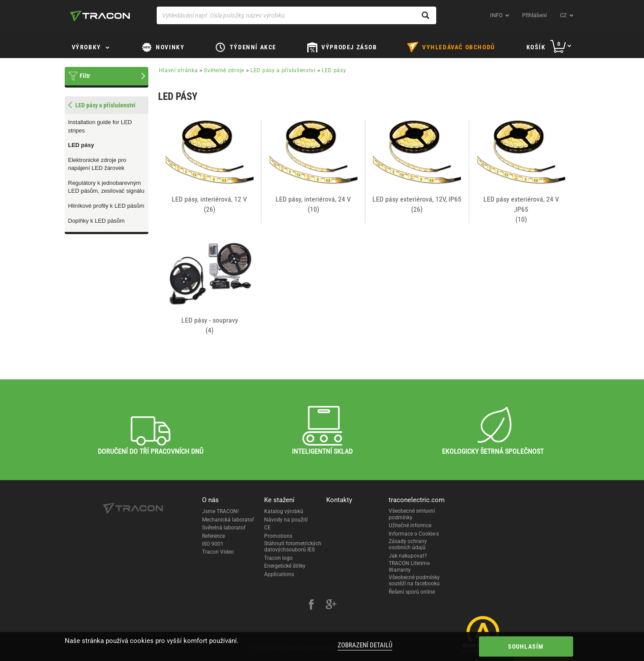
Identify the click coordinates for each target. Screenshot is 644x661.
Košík (536, 47)
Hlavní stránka (178, 70)
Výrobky (86, 47)
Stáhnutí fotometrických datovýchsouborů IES (293, 547)
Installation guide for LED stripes (100, 126)
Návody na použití (286, 520)
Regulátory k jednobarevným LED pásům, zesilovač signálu (106, 187)
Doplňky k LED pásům (97, 221)
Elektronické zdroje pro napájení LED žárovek (97, 164)
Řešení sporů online (412, 592)
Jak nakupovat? (408, 556)
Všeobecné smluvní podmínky (412, 514)
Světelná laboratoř (224, 528)
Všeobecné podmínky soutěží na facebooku (414, 580)
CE (267, 528)
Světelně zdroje (224, 70)
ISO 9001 (213, 544)
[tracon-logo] (100, 16)
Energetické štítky (285, 566)
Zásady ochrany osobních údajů (408, 544)
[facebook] (311, 606)
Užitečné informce (410, 525)
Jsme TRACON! (220, 511)
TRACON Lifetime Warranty (409, 566)
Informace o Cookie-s (414, 534)
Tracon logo (278, 558)
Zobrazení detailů (365, 645)
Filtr (85, 76)
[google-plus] (331, 606)
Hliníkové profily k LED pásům (106, 206)
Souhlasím (526, 646)
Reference (213, 536)
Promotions (278, 536)
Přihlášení (534, 15)
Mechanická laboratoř (228, 520)
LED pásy (81, 145)
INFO (496, 15)
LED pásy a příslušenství (283, 70)
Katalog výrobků (284, 511)
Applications (279, 574)
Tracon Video (218, 552)
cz (563, 15)
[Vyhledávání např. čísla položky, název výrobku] (296, 15)
